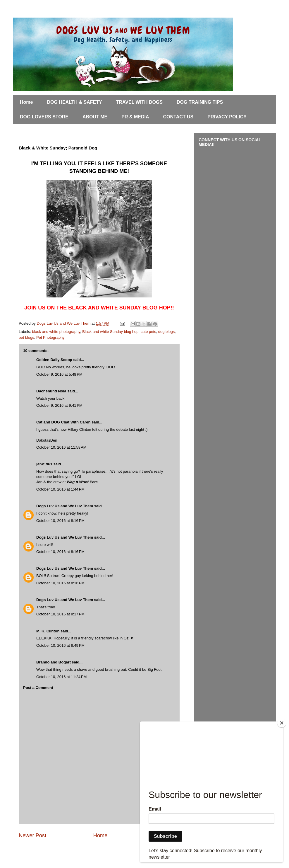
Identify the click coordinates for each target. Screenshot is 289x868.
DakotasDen (47, 440)
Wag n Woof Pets (82, 482)
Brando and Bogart (54, 662)
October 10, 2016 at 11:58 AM (61, 447)
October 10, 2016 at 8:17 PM (60, 614)
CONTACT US (178, 117)
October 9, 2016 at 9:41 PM (59, 405)
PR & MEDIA (135, 117)
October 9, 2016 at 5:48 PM (59, 374)
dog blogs (166, 332)
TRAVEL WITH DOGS (139, 102)
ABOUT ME (95, 117)
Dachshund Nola (51, 391)
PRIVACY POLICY (227, 117)
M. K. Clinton (48, 631)
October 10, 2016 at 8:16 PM (60, 521)
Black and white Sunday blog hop (110, 332)
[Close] (282, 723)
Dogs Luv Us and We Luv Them (65, 506)
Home (26, 102)
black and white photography (56, 332)
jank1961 (44, 464)
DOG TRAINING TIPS (200, 102)
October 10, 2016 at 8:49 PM (60, 645)
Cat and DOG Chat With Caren (63, 422)
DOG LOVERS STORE (44, 117)
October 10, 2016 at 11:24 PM (61, 677)
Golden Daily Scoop (54, 360)
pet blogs (26, 337)
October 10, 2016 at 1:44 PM (60, 489)
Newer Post (32, 835)
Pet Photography (50, 337)
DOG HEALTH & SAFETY (74, 102)
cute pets (148, 332)
